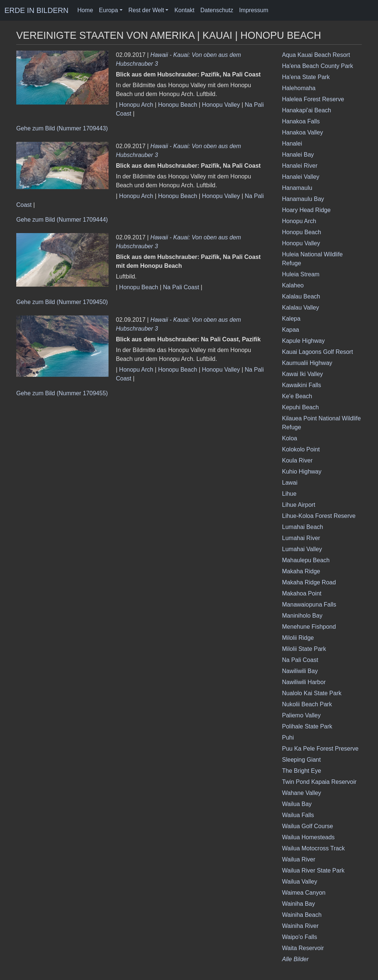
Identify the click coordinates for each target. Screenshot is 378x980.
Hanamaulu (297, 188)
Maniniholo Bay (302, 616)
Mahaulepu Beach (306, 560)
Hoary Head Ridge (306, 210)
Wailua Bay (297, 804)
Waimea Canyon (304, 893)
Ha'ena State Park (306, 77)
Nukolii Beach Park (307, 704)
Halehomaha (299, 88)
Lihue (289, 494)
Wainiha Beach (302, 915)
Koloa (290, 438)
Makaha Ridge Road (309, 582)
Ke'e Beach (297, 396)
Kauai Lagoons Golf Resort (317, 352)
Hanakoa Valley (303, 132)
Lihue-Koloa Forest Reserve (319, 516)
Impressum (254, 10)
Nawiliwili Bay (300, 671)
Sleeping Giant (301, 760)
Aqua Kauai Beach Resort (316, 55)
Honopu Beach (178, 105)
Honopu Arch (136, 105)
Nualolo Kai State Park (312, 693)
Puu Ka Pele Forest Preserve (320, 749)
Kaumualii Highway (307, 363)
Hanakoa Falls (301, 121)
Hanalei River (300, 166)
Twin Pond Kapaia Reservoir (319, 782)
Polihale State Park (307, 726)
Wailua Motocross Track (313, 848)
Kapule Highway (303, 341)
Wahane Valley (302, 793)
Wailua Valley (300, 882)
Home (85, 10)
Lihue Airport (299, 505)
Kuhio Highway (302, 472)
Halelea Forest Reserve (313, 99)
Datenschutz (217, 10)
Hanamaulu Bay (303, 199)
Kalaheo (293, 285)
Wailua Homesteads (308, 837)
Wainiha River (300, 926)
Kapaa (291, 330)
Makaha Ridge (301, 571)
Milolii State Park (304, 649)
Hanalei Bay (298, 155)
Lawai (290, 483)
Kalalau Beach (301, 296)
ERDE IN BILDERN (36, 10)
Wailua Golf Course (307, 826)
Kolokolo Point (301, 449)
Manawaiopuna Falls (309, 605)
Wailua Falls (298, 815)
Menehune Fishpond (309, 627)
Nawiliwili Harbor (304, 682)
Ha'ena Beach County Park (318, 66)
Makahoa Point (302, 593)
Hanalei (292, 144)
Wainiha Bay (298, 904)
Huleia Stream (301, 274)
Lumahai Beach (303, 527)
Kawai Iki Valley (303, 374)
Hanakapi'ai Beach (307, 110)
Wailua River (299, 859)
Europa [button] (109, 10)
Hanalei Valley (301, 177)
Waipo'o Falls (300, 937)
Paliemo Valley (301, 715)
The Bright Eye (302, 771)
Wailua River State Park (313, 870)
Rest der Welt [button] (146, 10)
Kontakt (184, 10)
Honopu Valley (221, 105)
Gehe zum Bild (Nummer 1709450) (62, 302)
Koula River (297, 460)
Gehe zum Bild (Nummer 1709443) (62, 128)
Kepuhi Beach (300, 407)
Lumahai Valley (302, 549)
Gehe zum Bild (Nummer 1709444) (62, 220)
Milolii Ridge (298, 638)
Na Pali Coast (181, 287)
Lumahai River (301, 538)
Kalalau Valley (300, 308)
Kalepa (291, 319)
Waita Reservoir (303, 948)
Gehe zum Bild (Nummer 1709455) (62, 393)
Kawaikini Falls (302, 385)
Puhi (288, 737)
